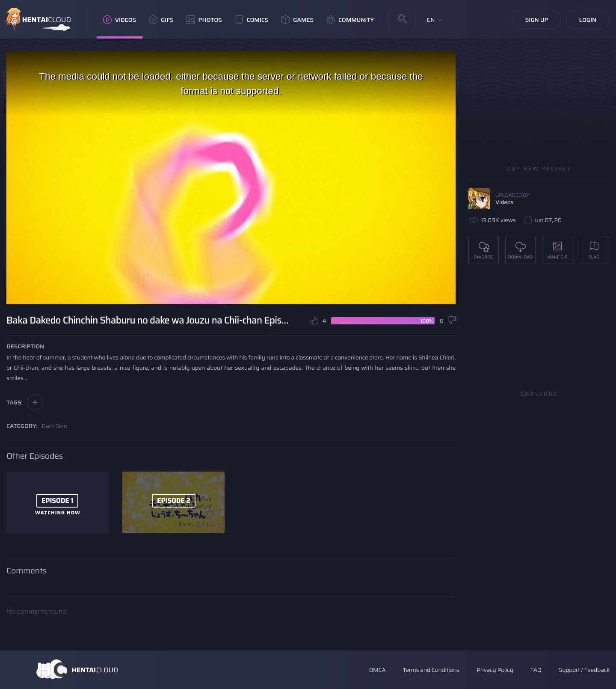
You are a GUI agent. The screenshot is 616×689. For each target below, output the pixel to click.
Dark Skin (55, 426)
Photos (204, 20)
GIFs (161, 20)
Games (297, 20)
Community (350, 20)
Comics (252, 20)
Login (588, 20)
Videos (120, 20)
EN (431, 20)
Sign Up (537, 20)
